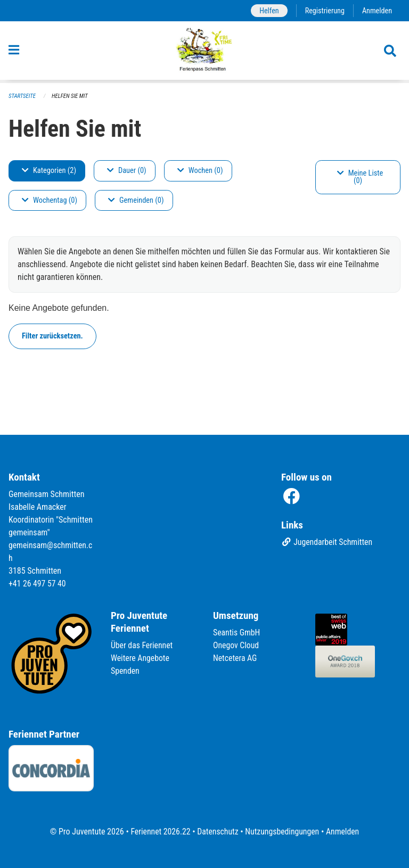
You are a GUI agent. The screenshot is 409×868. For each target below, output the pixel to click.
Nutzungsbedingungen (283, 832)
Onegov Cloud (236, 645)
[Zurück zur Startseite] (205, 52)
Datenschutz (218, 832)
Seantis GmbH (237, 633)
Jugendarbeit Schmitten (328, 543)
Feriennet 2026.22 (159, 832)
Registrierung (324, 10)
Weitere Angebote (141, 658)
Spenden (125, 671)
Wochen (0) (200, 171)
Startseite (22, 96)
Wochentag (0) (50, 200)
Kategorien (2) (49, 171)
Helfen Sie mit (71, 96)
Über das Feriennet (142, 645)
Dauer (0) (127, 171)
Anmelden (377, 10)
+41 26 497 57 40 (38, 584)
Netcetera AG (235, 658)
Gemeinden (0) (136, 200)
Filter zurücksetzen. (52, 336)
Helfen (268, 10)
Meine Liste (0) (360, 177)
